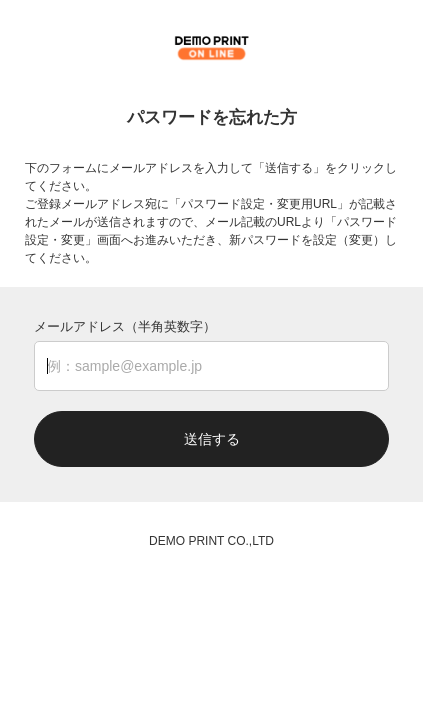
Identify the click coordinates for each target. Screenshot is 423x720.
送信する (212, 439)
